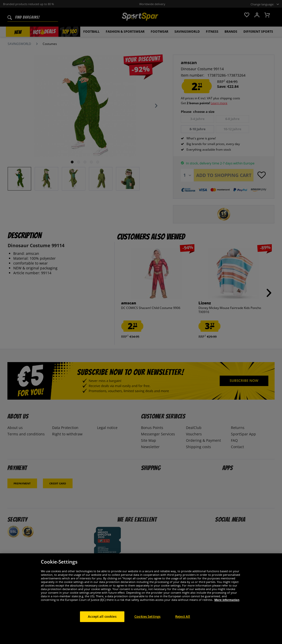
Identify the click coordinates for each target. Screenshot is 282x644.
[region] (141, 599)
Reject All (183, 616)
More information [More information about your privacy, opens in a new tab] (227, 600)
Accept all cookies (102, 616)
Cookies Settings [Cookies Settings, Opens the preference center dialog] (147, 616)
